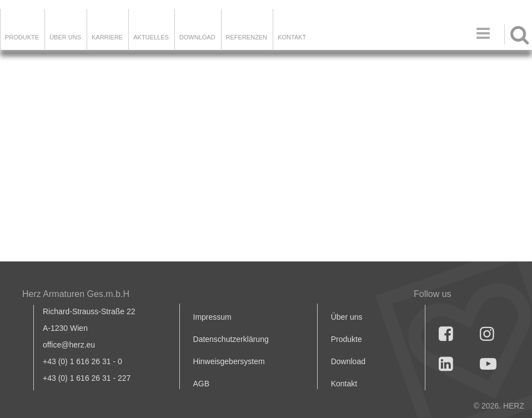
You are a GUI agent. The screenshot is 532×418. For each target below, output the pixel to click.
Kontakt (344, 384)
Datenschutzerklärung (231, 339)
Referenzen (247, 37)
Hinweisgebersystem (229, 361)
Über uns (347, 317)
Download (348, 361)
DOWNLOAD (197, 37)
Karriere (107, 37)
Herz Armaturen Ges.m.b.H (76, 294)
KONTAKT (292, 37)
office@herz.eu (69, 345)
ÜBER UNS (65, 37)
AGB (202, 384)
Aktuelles (151, 37)
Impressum (212, 317)
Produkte (22, 37)
